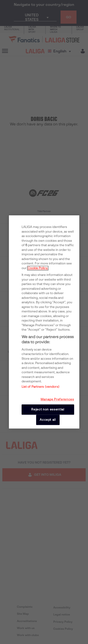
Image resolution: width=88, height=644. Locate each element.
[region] (44, 322)
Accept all (48, 420)
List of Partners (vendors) (40, 387)
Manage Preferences (57, 399)
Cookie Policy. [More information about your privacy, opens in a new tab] (38, 268)
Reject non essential (48, 409)
